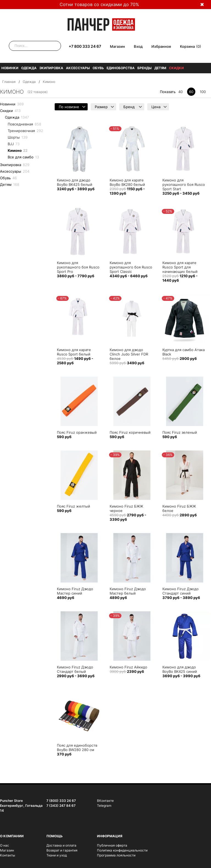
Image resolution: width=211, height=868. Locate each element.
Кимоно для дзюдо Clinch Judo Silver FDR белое (129, 354)
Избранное (161, 46)
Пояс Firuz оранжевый (77, 432)
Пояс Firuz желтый (73, 506)
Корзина (187, 46)
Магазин (117, 46)
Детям (160, 68)
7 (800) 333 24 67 (61, 801)
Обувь (98, 68)
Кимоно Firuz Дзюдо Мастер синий (75, 591)
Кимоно (18, 150)
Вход (138, 46)
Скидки (176, 68)
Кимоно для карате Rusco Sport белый (74, 352)
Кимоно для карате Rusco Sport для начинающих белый (180, 267)
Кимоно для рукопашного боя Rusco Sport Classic (131, 267)
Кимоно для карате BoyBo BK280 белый (127, 182)
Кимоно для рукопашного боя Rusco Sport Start (184, 184)
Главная (9, 82)
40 (181, 92)
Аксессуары (78, 68)
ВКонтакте (105, 801)
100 (203, 92)
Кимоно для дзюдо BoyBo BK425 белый (75, 182)
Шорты (18, 137)
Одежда (29, 68)
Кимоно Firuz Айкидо (128, 667)
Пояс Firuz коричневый (130, 432)
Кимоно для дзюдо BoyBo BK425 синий (180, 669)
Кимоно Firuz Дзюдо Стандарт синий (181, 591)
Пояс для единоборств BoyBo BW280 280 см (77, 747)
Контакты (8, 855)
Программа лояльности (116, 855)
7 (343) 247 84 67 (61, 806)
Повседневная (24, 124)
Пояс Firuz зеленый (180, 432)
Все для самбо (23, 157)
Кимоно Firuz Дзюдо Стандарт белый (75, 669)
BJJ (14, 144)
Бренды (145, 68)
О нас (5, 845)
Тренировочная (25, 131)
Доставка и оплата (61, 845)
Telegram (104, 806)
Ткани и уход (57, 855)
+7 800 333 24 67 (85, 46)
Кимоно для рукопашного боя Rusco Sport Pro (78, 267)
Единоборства (121, 68)
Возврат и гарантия (62, 850)
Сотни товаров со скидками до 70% (99, 4)
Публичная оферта (112, 845)
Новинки (10, 68)
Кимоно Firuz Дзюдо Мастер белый (128, 591)
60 (191, 92)
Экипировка (51, 68)
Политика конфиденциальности (122, 850)
